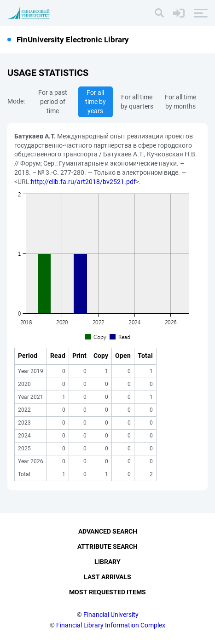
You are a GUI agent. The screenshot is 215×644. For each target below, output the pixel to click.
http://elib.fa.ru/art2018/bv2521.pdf (83, 182)
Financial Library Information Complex (111, 625)
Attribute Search (107, 546)
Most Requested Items (107, 592)
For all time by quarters (137, 102)
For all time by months (180, 102)
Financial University (111, 615)
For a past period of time (53, 102)
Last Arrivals (107, 577)
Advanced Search (108, 531)
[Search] (159, 13)
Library (107, 562)
